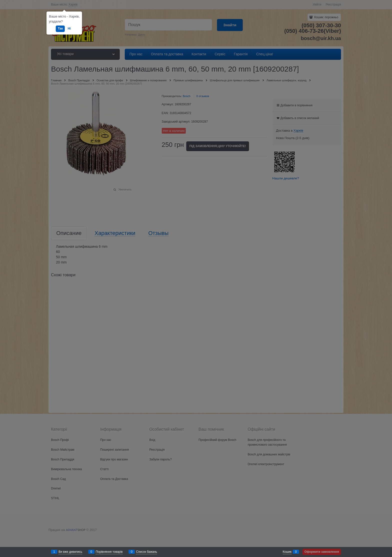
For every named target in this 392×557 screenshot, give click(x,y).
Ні (69, 29)
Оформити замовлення (322, 552)
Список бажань (146, 552)
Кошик (287, 552)
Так (60, 29)
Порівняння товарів (109, 552)
